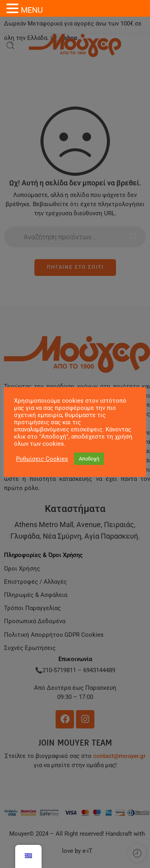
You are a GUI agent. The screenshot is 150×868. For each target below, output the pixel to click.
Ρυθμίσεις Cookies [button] (42, 459)
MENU (32, 10)
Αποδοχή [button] (89, 459)
